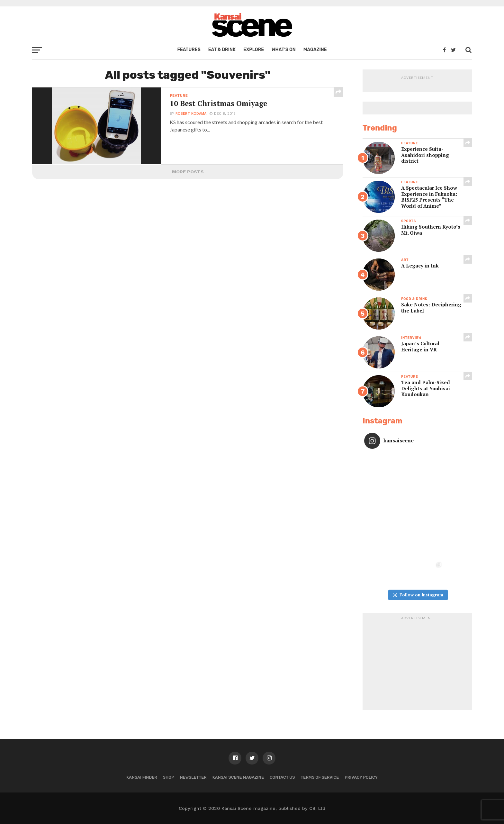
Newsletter (193, 777)
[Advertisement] (417, 663)
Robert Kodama (191, 114)
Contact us (282, 777)
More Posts (188, 172)
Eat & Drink (222, 50)
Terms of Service (320, 777)
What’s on (284, 50)
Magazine (315, 50)
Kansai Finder (142, 777)
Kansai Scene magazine (238, 777)
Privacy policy (361, 777)
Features (189, 50)
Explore (254, 50)
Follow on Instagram (418, 595)
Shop (169, 777)
